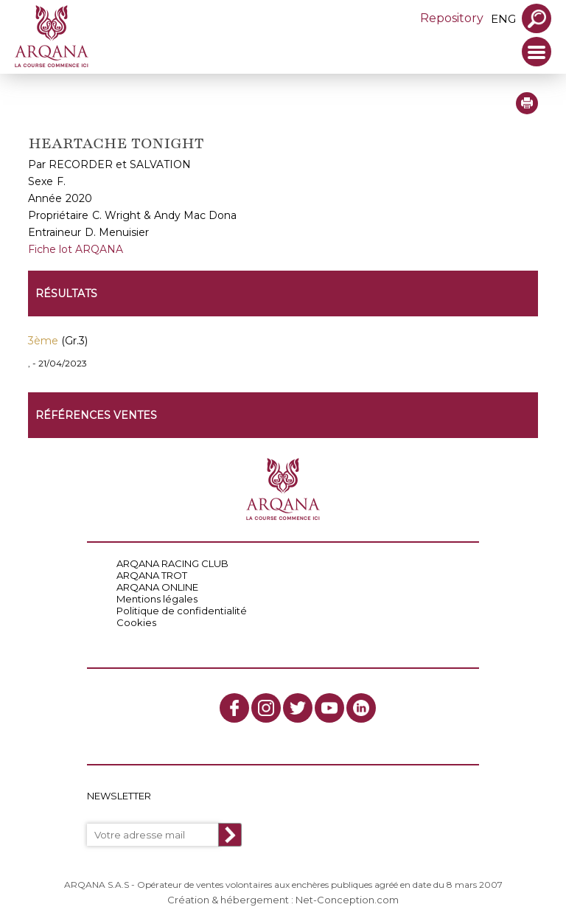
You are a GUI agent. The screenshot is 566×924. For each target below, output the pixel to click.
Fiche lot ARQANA (76, 249)
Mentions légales (157, 599)
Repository (452, 18)
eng (503, 19)
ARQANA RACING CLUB (172, 563)
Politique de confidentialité (182, 611)
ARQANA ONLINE (157, 587)
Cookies (136, 622)
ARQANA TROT (152, 575)
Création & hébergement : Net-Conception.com (283, 900)
